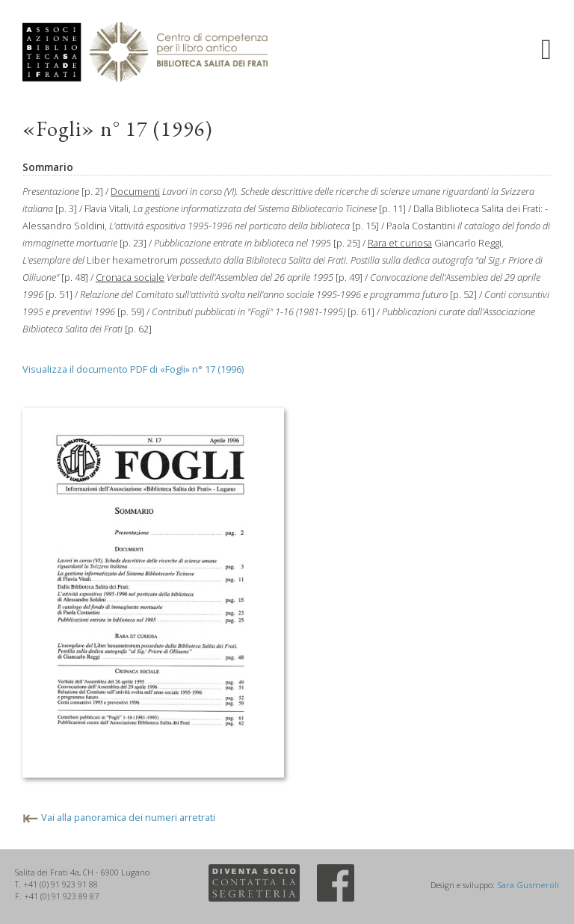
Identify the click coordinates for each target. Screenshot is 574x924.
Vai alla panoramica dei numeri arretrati (128, 817)
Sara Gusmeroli (528, 885)
